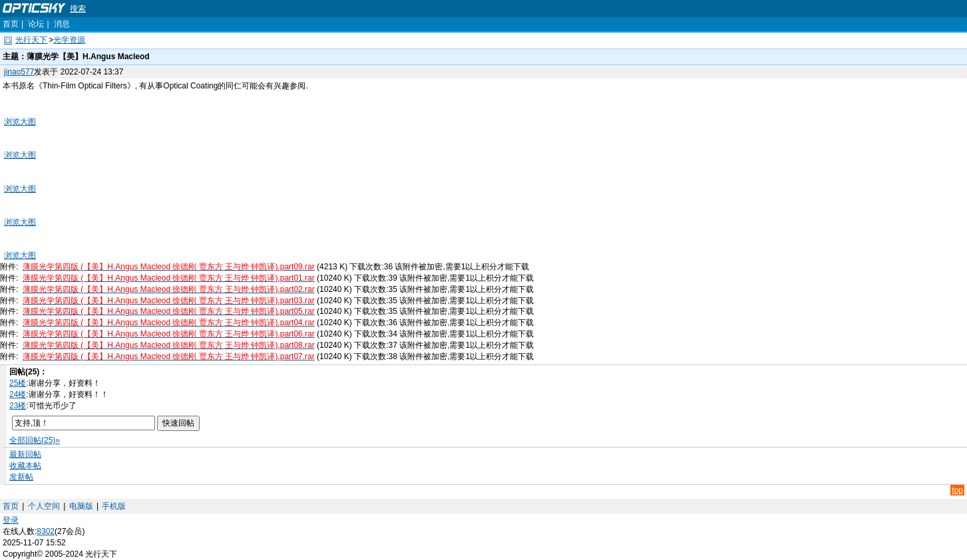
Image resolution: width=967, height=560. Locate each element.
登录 (11, 520)
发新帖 (21, 477)
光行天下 (31, 40)
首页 (11, 24)
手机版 (114, 506)
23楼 (18, 406)
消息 (62, 24)
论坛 (36, 24)
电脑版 (81, 506)
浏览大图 (20, 122)
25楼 (18, 383)
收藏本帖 (25, 466)
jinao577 (19, 72)
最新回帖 (25, 454)
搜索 (78, 9)
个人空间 (44, 506)
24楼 (18, 394)
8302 (46, 531)
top (957, 490)
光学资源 (69, 40)
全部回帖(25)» (35, 440)
